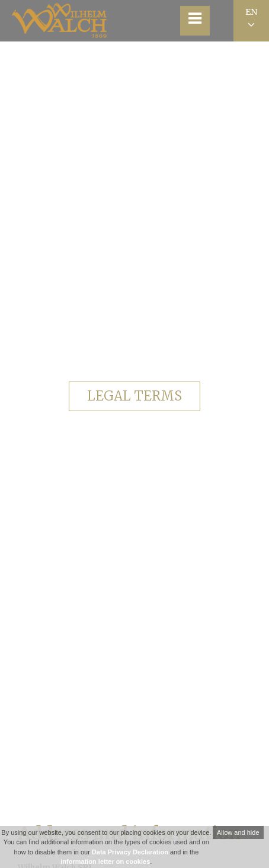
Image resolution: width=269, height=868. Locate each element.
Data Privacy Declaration (130, 852)
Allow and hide (238, 832)
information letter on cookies (105, 861)
